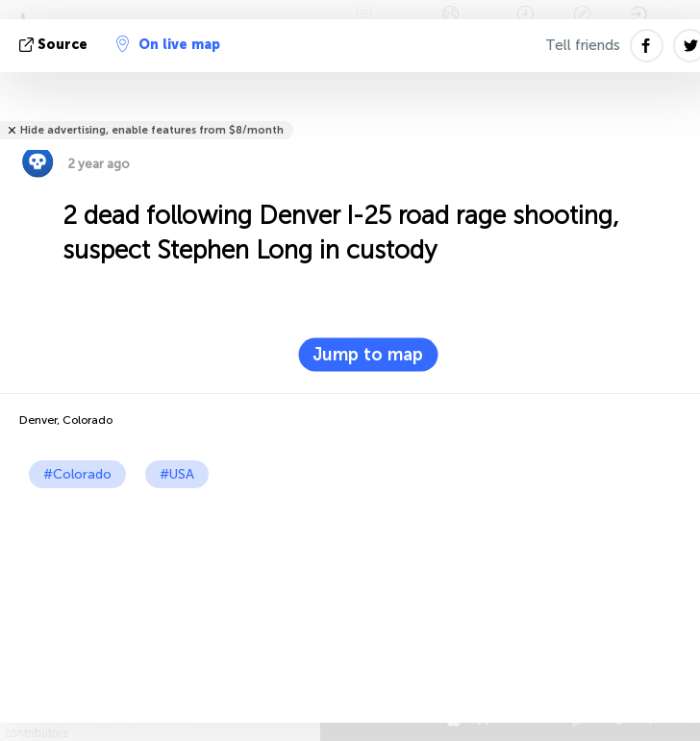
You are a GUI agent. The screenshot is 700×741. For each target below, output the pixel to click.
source (55, 45)
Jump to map (368, 355)
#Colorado (77, 474)
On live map (168, 44)
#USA (177, 474)
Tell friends (583, 45)
